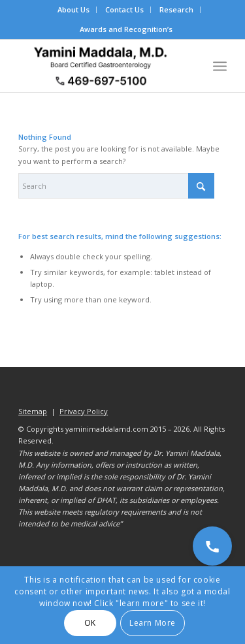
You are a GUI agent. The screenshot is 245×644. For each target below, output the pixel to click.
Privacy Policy (84, 411)
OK (90, 623)
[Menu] (220, 66)
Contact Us (124, 9)
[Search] (116, 186)
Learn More (153, 623)
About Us (73, 9)
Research (176, 9)
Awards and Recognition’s (126, 29)
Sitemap (33, 411)
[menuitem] (74, 10)
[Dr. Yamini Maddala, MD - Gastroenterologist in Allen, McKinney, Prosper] (102, 66)
